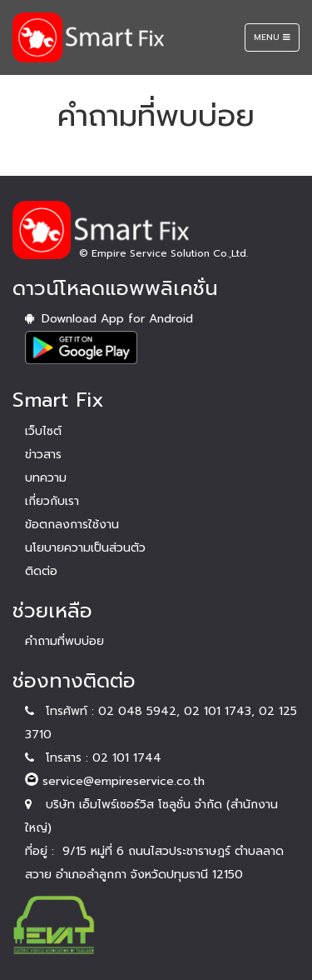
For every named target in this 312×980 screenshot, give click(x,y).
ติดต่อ (41, 571)
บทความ (46, 478)
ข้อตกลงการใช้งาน (72, 525)
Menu (276, 41)
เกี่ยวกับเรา (52, 501)
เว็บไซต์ (43, 431)
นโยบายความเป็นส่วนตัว (85, 548)
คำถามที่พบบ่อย (64, 641)
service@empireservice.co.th (115, 781)
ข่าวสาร (43, 455)
